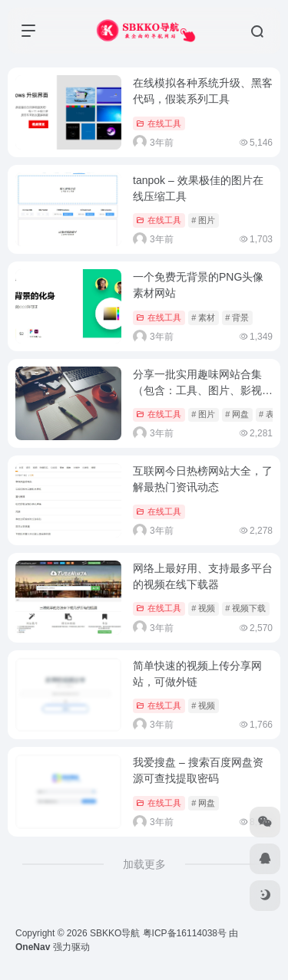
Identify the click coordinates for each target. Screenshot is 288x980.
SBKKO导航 (115, 933)
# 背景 (237, 317)
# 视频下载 (245, 608)
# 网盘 (237, 414)
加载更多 (144, 864)
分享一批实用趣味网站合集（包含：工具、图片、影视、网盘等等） (203, 390)
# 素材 (203, 317)
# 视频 (203, 608)
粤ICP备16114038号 (185, 933)
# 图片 (203, 220)
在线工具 (159, 123)
